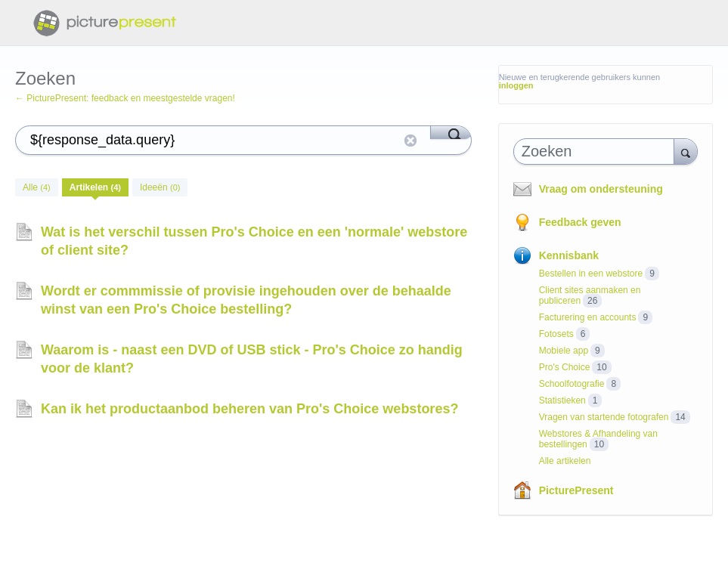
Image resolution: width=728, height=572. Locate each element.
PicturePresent (576, 490)
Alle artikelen (565, 461)
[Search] (451, 132)
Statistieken (562, 400)
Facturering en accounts (588, 317)
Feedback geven (580, 222)
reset (410, 141)
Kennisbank (569, 255)
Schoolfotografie (572, 384)
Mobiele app (564, 351)
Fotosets (556, 334)
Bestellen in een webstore (591, 274)
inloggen (516, 85)
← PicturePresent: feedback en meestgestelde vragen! (125, 98)
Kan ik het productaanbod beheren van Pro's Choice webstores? (249, 409)
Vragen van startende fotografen (604, 417)
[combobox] (597, 152)
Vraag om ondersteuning (601, 189)
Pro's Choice (565, 367)
